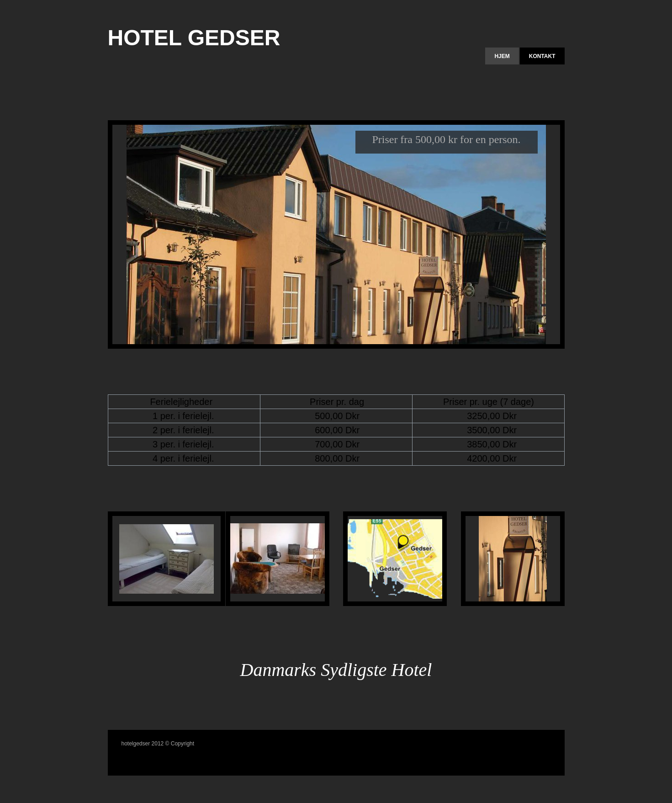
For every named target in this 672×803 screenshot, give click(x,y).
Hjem (502, 56)
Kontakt (542, 56)
